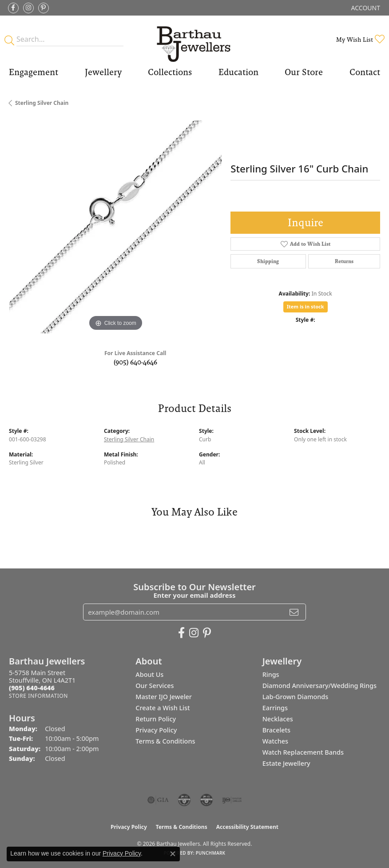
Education (238, 72)
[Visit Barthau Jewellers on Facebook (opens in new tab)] (13, 8)
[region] (115, 227)
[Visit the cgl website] (206, 800)
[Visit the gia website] (158, 800)
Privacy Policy (156, 730)
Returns (344, 261)
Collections (170, 72)
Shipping (268, 261)
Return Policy (156, 719)
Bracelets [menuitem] (276, 730)
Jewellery (103, 72)
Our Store (304, 72)
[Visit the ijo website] (232, 800)
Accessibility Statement (247, 827)
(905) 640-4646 (135, 362)
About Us (149, 674)
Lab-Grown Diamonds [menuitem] (296, 697)
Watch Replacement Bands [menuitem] (303, 752)
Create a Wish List (163, 708)
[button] (365, 8)
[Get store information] (38, 696)
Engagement (34, 72)
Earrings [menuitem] (275, 708)
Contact (365, 72)
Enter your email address (194, 595)
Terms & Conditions (165, 741)
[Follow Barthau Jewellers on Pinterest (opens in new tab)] (44, 8)
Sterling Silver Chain (42, 103)
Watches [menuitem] (275, 741)
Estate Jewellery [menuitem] (286, 763)
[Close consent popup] (173, 854)
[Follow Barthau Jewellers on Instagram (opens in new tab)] (28, 8)
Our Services (155, 686)
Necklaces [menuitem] (278, 719)
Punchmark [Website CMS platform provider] (211, 853)
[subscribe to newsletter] (294, 612)
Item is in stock (306, 306)
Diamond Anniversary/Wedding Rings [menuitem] (320, 686)
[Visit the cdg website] (184, 800)
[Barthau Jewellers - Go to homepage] (195, 39)
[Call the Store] (32, 688)
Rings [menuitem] (271, 674)
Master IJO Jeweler (164, 697)
